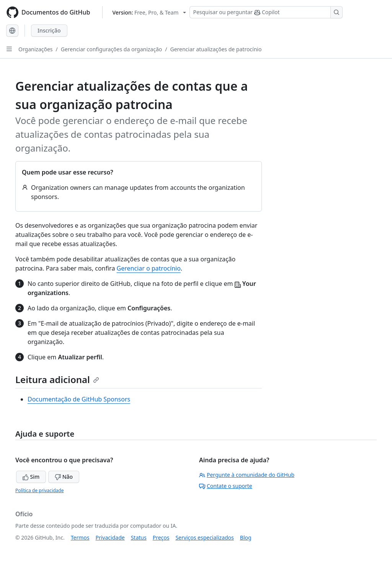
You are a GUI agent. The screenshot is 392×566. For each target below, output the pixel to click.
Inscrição (49, 30)
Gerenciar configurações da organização (112, 49)
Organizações (36, 49)
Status (139, 537)
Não (64, 477)
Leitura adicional (57, 379)
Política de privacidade (39, 490)
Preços (161, 537)
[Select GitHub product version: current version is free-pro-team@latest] (149, 12)
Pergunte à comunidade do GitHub (247, 475)
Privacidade (110, 537)
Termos (80, 537)
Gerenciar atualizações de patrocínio (216, 49)
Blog (246, 537)
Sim (31, 477)
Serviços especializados (204, 537)
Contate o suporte (226, 486)
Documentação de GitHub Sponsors (79, 399)
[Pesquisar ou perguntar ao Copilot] (266, 12)
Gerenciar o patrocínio (149, 268)
